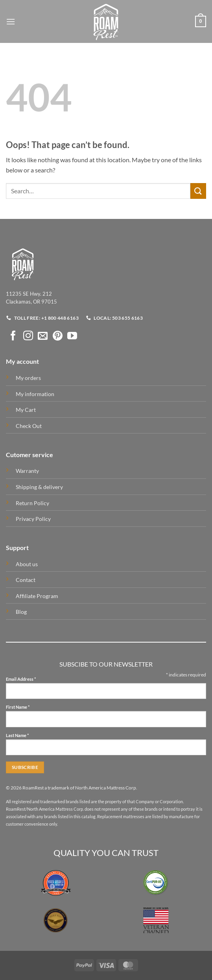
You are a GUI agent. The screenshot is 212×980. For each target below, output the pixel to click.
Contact (26, 580)
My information (35, 394)
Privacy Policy (33, 519)
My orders (28, 378)
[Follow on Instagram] (28, 336)
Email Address (21, 679)
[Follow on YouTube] (72, 336)
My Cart (26, 410)
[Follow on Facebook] (13, 336)
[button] (11, 21)
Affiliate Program (37, 596)
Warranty (27, 471)
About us (27, 564)
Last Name (17, 736)
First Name (18, 707)
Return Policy (32, 503)
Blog (21, 612)
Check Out (29, 426)
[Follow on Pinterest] (58, 336)
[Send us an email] (43, 336)
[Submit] (198, 191)
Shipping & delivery (39, 487)
